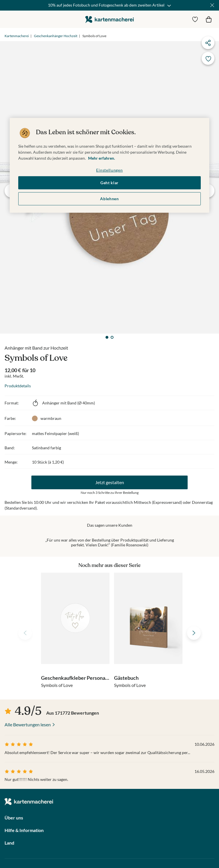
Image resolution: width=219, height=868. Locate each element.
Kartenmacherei (17, 36)
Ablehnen (109, 199)
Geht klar (109, 183)
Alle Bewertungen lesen (28, 724)
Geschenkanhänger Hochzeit (56, 36)
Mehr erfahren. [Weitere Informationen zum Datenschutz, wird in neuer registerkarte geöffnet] (102, 158)
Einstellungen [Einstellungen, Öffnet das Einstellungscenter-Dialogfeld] (109, 170)
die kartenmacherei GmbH (109, 19)
